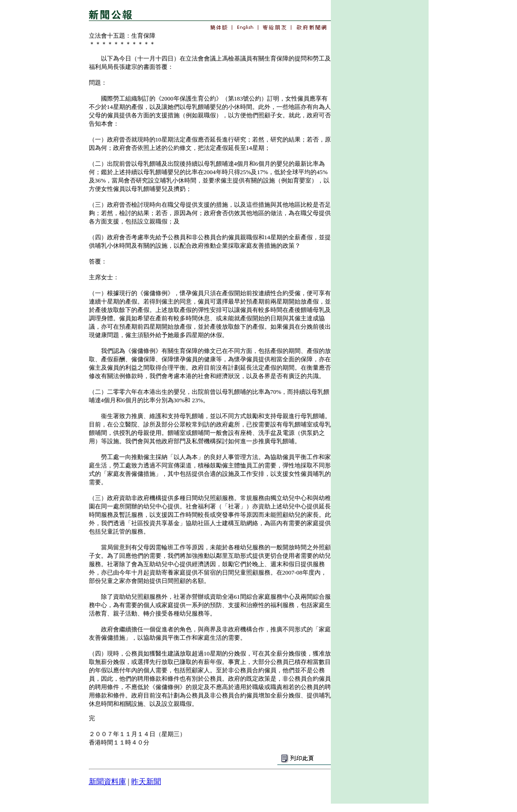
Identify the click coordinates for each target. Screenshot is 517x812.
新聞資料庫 (107, 782)
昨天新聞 (146, 782)
